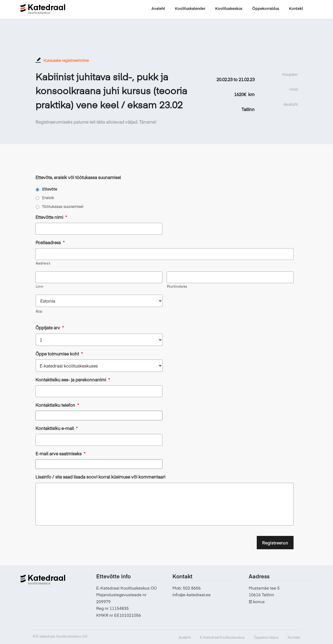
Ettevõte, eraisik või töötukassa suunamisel (78, 177)
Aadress (43, 263)
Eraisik (48, 197)
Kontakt (294, 637)
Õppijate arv (50, 328)
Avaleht (185, 637)
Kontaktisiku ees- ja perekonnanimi (73, 380)
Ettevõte (50, 189)
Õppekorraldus (266, 637)
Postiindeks (177, 286)
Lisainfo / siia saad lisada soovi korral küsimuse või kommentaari (100, 477)
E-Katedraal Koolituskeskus (222, 637)
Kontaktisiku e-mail (57, 428)
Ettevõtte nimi (51, 217)
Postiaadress (50, 242)
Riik (39, 311)
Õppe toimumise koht (59, 354)
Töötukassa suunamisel (63, 206)
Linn (40, 286)
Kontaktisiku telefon (57, 405)
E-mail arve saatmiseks (60, 454)
